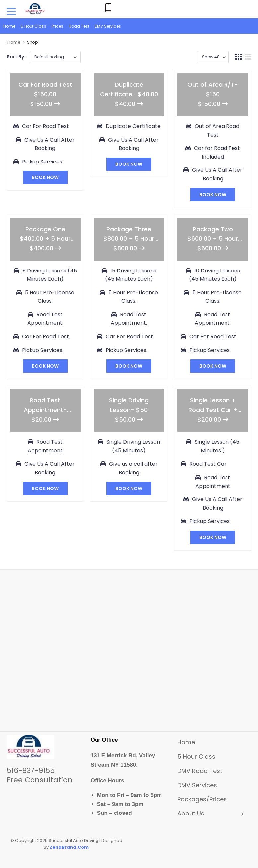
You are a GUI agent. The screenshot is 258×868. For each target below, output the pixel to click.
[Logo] (36, 9)
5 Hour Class (33, 26)
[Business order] (55, 57)
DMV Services (108, 26)
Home (9, 26)
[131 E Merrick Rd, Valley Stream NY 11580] (129, 653)
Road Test (79, 26)
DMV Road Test (200, 771)
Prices (58, 26)
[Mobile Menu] (11, 11)
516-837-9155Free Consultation (40, 775)
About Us (191, 813)
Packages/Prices (202, 799)
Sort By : (16, 57)
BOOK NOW (45, 177)
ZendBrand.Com (69, 847)
